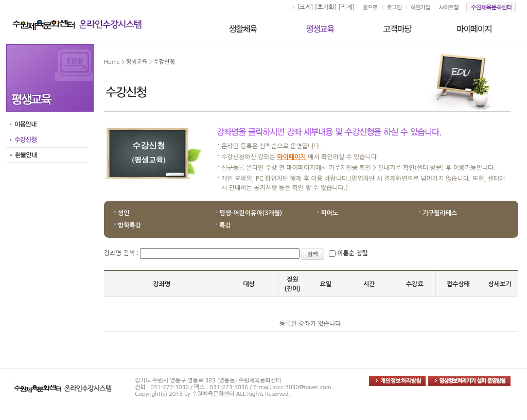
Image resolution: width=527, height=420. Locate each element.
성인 (124, 213)
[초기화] (326, 7)
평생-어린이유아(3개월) (251, 213)
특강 (225, 225)
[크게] (305, 7)
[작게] (347, 7)
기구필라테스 (440, 213)
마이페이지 (291, 157)
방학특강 (129, 225)
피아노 (329, 213)
